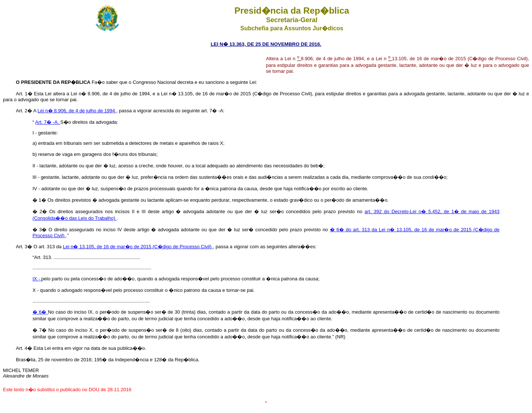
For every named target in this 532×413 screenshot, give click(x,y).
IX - (37, 279)
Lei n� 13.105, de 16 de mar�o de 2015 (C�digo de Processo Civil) (138, 247)
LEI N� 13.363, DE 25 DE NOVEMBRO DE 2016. (266, 44)
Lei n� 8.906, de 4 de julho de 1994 (77, 111)
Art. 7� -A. (48, 122)
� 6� (40, 312)
